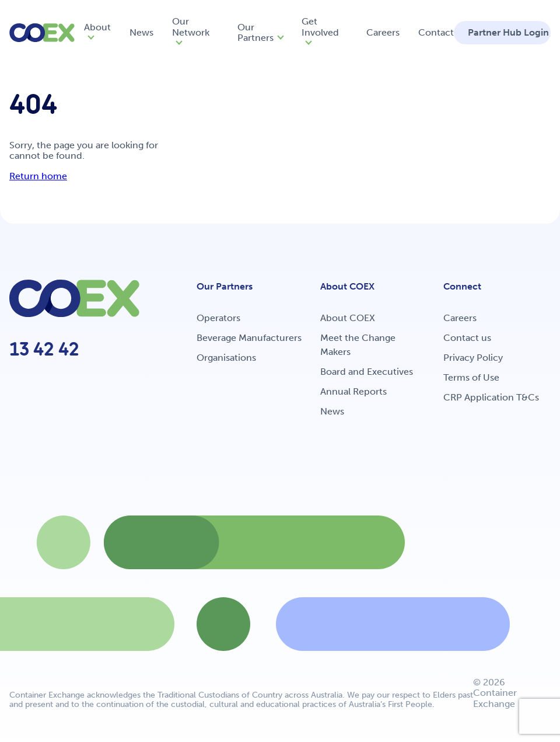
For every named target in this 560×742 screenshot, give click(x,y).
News (141, 32)
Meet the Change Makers (358, 345)
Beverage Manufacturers (249, 338)
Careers (383, 32)
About (97, 27)
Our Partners (256, 32)
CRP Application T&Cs (491, 397)
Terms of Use (471, 377)
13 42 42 (44, 349)
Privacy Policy (473, 358)
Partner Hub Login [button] (508, 32)
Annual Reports (353, 391)
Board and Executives (367, 372)
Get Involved (320, 27)
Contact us (467, 338)
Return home (38, 176)
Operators (218, 318)
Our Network (191, 27)
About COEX (348, 318)
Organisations (226, 358)
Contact (436, 32)
